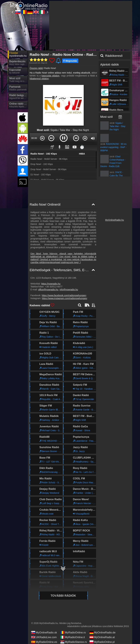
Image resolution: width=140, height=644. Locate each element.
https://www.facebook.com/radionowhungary (64, 266)
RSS (127, 597)
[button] (42, 109)
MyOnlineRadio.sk (44, 603)
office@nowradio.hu (48, 260)
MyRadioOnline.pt (44, 627)
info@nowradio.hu (69, 260)
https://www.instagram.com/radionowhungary (65, 269)
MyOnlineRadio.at (102, 608)
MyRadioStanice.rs (74, 613)
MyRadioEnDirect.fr (103, 617)
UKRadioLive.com (44, 608)
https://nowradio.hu (51, 254)
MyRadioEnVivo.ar (44, 622)
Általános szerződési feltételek (108, 597)
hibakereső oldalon (39, 49)
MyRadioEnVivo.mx (74, 622)
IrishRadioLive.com (45, 617)
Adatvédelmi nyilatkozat (79, 597)
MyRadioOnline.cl (44, 631)
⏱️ (82, 118)
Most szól (106, 88)
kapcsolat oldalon (50, 46)
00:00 (34, 109)
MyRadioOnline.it (73, 608)
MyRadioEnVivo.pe (103, 627)
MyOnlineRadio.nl (102, 622)
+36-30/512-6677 (54, 257)
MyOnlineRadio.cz (73, 617)
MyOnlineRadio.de (103, 603)
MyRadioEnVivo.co (74, 627)
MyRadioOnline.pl (102, 613)
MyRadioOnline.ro (73, 603)
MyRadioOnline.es (44, 613)
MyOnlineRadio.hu (115, 191)
